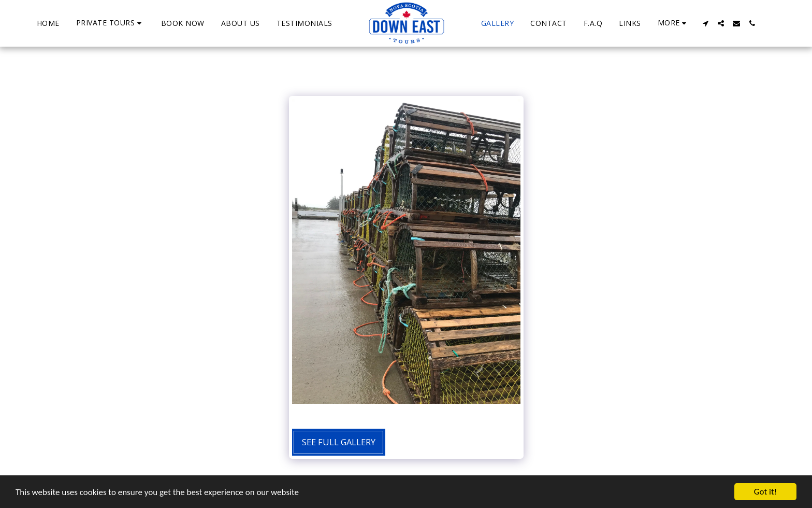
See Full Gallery (339, 442)
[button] (110, 23)
